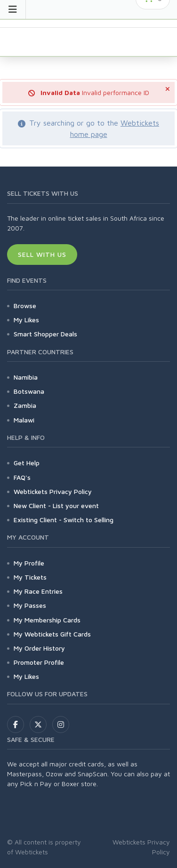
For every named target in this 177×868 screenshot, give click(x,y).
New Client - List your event (56, 506)
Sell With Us (42, 254)
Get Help (27, 463)
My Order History (39, 648)
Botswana (29, 391)
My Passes (30, 605)
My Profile (29, 563)
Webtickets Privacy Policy (53, 491)
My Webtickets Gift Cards (52, 634)
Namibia (26, 377)
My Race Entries (38, 591)
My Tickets (30, 577)
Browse (25, 306)
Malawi (24, 420)
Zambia (25, 405)
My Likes (26, 320)
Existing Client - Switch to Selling (64, 520)
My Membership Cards (47, 620)
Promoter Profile (39, 662)
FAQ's (22, 477)
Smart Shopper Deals (45, 334)
